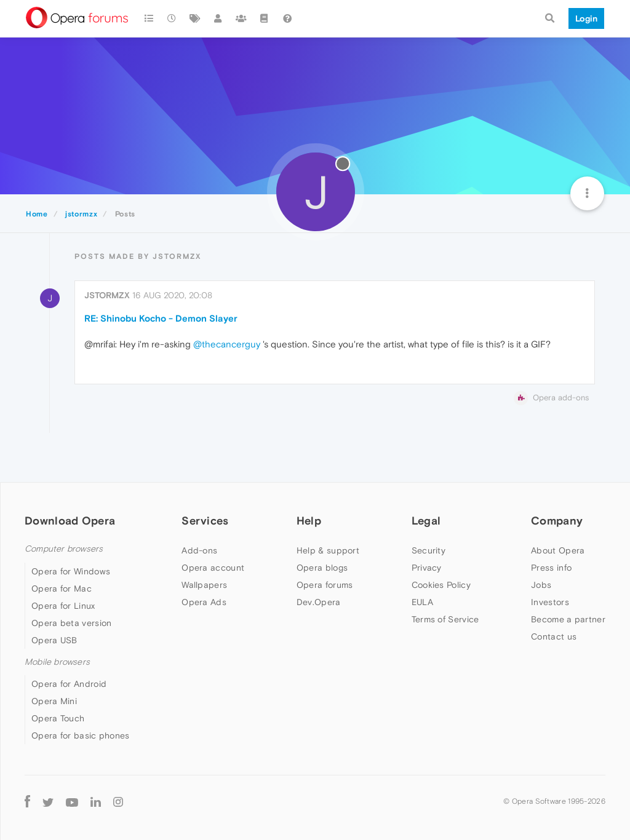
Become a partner (568, 619)
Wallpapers (204, 585)
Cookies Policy (441, 585)
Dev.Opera (319, 602)
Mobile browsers (57, 662)
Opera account (213, 568)
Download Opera (70, 521)
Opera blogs (322, 568)
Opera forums (325, 585)
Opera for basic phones (81, 735)
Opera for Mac (62, 588)
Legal (426, 521)
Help (309, 521)
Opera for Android (69, 684)
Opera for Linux (63, 606)
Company (557, 521)
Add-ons (199, 550)
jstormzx (107, 295)
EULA (422, 602)
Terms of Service (445, 619)
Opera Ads (204, 602)
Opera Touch (58, 718)
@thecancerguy (227, 344)
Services (205, 521)
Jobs (541, 585)
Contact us (554, 636)
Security (429, 550)
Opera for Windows (71, 571)
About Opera (558, 550)
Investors (550, 602)
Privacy (427, 568)
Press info (551, 568)
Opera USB (54, 640)
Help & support (328, 550)
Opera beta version (71, 623)
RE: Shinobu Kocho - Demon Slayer (161, 318)
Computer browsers (64, 549)
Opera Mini (54, 701)
